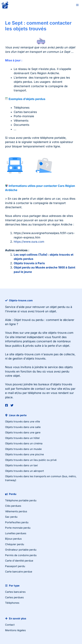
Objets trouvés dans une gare (23, 432)
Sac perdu (11, 517)
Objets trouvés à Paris (29, 263)
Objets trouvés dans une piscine (24, 454)
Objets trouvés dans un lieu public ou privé (31, 460)
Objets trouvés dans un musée (23, 449)
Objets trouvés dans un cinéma (24, 443)
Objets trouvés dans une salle (23, 427)
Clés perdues (13, 506)
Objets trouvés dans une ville (23, 421)
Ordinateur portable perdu (21, 550)
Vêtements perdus (16, 511)
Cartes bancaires (15, 592)
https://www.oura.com (29, 242)
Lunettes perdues (16, 533)
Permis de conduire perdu (21, 555)
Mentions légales (15, 630)
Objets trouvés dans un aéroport (24, 471)
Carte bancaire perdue (19, 572)
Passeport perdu (15, 566)
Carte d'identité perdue (19, 561)
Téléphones (12, 603)
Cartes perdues (14, 597)
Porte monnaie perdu (18, 528)
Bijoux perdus (13, 539)
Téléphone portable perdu (21, 500)
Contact (10, 625)
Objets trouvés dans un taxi (21, 465)
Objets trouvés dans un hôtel (22, 438)
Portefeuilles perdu (17, 522)
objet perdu (58, 307)
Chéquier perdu (15, 544)
